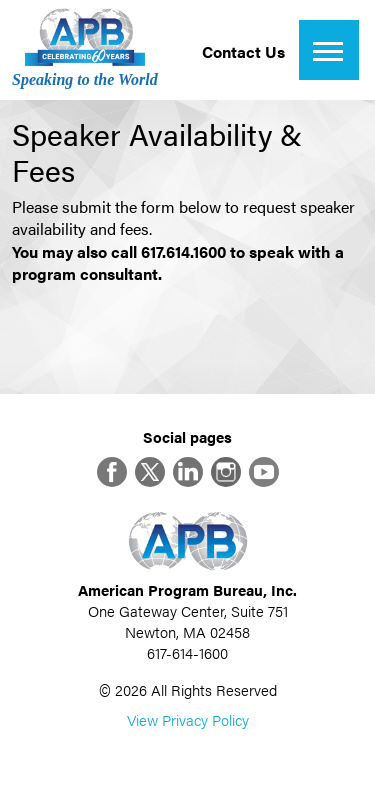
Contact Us (243, 51)
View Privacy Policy (188, 719)
